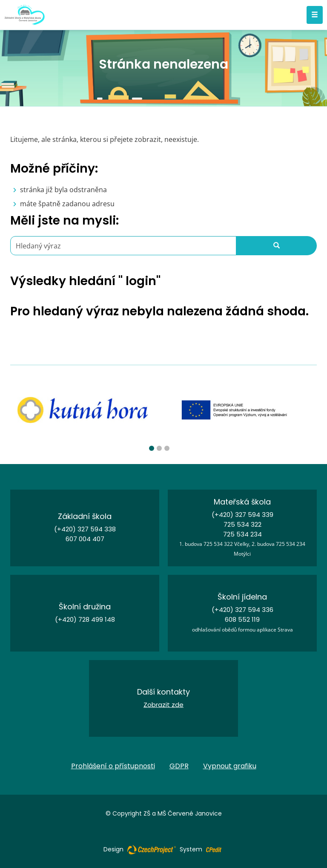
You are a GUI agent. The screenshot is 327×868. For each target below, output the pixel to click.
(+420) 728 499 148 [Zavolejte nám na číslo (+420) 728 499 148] (85, 619)
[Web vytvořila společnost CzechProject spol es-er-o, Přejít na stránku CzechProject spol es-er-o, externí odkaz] (152, 849)
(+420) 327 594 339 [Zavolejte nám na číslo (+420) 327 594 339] (242, 515)
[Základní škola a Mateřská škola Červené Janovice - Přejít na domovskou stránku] (24, 15)
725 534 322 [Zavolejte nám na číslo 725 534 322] (242, 524)
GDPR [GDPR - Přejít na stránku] (179, 766)
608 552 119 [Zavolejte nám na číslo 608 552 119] (242, 619)
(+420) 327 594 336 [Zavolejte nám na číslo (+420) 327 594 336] (242, 610)
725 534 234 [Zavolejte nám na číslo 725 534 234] (242, 534)
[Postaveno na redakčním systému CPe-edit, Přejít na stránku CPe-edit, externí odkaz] (214, 847)
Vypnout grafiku (230, 766)
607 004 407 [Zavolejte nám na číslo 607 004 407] (85, 539)
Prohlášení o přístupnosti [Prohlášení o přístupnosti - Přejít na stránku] (113, 766)
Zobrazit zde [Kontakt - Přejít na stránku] (163, 705)
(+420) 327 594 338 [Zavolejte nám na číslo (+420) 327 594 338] (85, 529)
